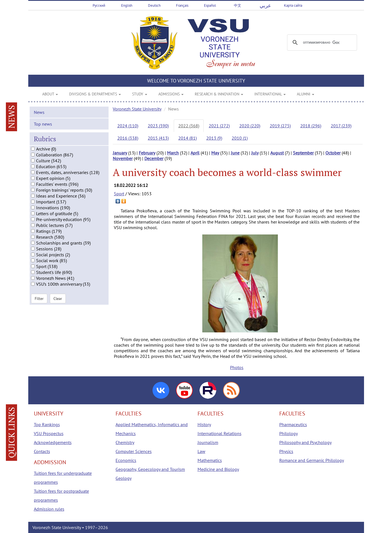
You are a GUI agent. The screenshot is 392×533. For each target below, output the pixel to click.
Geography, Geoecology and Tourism (150, 469)
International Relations (220, 433)
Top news (43, 130)
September (303, 153)
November (123, 158)
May (215, 153)
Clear (58, 305)
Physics (286, 451)
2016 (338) (128, 138)
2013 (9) (214, 138)
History (204, 424)
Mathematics (210, 460)
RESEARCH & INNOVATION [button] (219, 94)
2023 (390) (158, 126)
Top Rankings (47, 424)
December (154, 158)
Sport (119, 194)
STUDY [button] (140, 94)
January (120, 153)
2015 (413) (158, 138)
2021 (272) (219, 126)
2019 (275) (280, 126)
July (255, 153)
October (333, 153)
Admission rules (49, 509)
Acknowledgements (53, 442)
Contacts (42, 451)
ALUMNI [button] (306, 94)
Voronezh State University (137, 109)
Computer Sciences (134, 451)
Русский (99, 5)
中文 (238, 5)
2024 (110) (128, 126)
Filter (39, 305)
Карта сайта (293, 5)
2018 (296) (311, 126)
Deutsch (154, 5)
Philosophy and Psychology (305, 442)
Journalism (208, 442)
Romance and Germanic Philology (312, 460)
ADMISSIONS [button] (171, 94)
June (235, 153)
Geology (124, 478)
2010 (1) (240, 138)
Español (210, 5)
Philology (288, 433)
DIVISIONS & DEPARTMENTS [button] (95, 94)
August (277, 153)
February (147, 153)
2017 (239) (341, 126)
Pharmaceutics (293, 424)
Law (201, 451)
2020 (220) (250, 126)
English (127, 5)
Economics (126, 460)
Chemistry (125, 442)
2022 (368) (189, 126)
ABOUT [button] (50, 94)
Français (182, 5)
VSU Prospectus (49, 433)
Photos (237, 367)
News (39, 118)
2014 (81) (187, 138)
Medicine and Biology (218, 469)
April (195, 153)
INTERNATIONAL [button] (270, 94)
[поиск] (321, 43)
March (173, 153)
